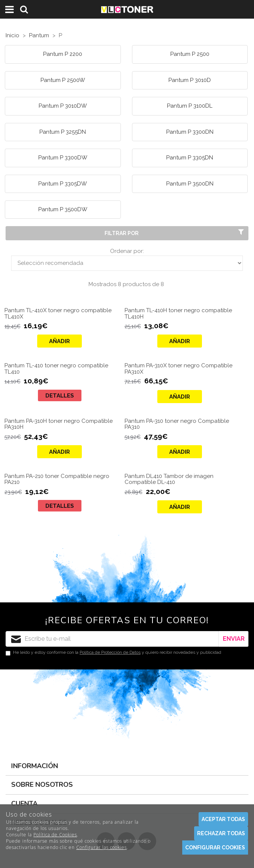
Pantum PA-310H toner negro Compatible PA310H (59, 424)
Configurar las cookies (102, 847)
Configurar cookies (215, 848)
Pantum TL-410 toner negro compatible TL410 (56, 369)
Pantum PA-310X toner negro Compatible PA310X (179, 369)
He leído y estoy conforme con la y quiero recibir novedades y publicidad (113, 653)
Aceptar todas (223, 819)
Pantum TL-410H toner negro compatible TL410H (178, 313)
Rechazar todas (221, 833)
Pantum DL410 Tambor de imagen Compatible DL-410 (169, 479)
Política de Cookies (55, 835)
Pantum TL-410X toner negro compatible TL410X (58, 313)
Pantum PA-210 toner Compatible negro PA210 (57, 479)
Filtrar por (175, 233)
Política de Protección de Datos (110, 652)
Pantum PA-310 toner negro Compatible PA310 (177, 424)
